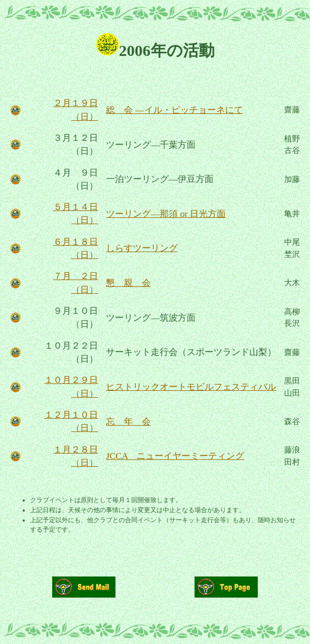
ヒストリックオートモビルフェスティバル (191, 387)
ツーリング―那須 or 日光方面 (166, 214)
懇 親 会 (128, 283)
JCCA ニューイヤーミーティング (175, 456)
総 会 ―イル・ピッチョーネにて (175, 110)
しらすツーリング (142, 248)
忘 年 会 (128, 422)
